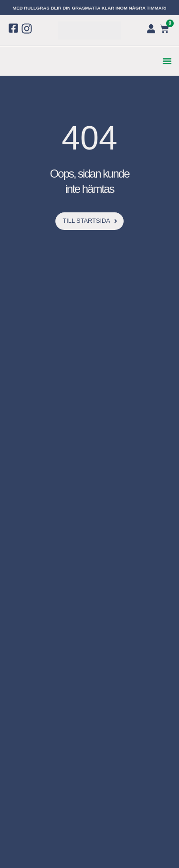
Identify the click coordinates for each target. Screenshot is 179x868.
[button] (167, 61)
